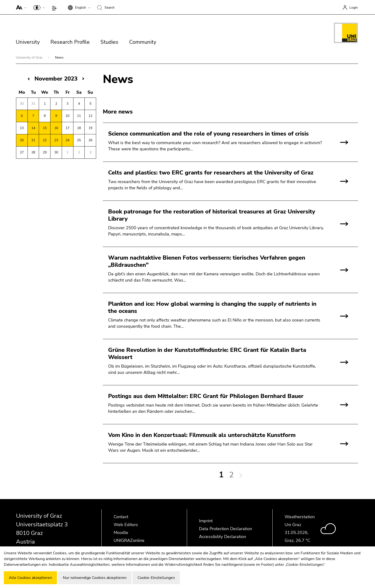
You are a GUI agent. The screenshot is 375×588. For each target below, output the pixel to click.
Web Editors (126, 525)
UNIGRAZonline (129, 540)
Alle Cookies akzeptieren (30, 578)
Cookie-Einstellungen (156, 578)
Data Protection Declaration (226, 529)
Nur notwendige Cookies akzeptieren (95, 578)
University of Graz (30, 57)
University (28, 42)
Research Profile (70, 42)
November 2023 (56, 79)
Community (143, 42)
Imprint (206, 521)
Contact (121, 517)
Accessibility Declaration (223, 537)
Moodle (121, 533)
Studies (109, 42)
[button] (20, 7)
